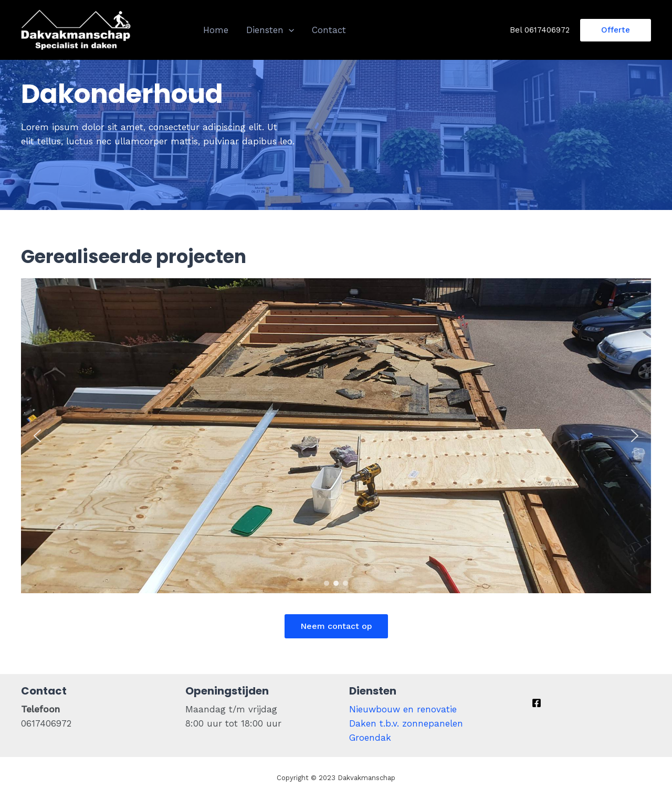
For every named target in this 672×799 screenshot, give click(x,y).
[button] (37, 436)
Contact (329, 30)
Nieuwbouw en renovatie (403, 709)
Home (216, 30)
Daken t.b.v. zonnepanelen (406, 723)
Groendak (370, 738)
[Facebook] (537, 703)
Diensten (270, 30)
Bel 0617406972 (540, 30)
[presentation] (289, 30)
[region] (336, 436)
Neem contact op (336, 626)
